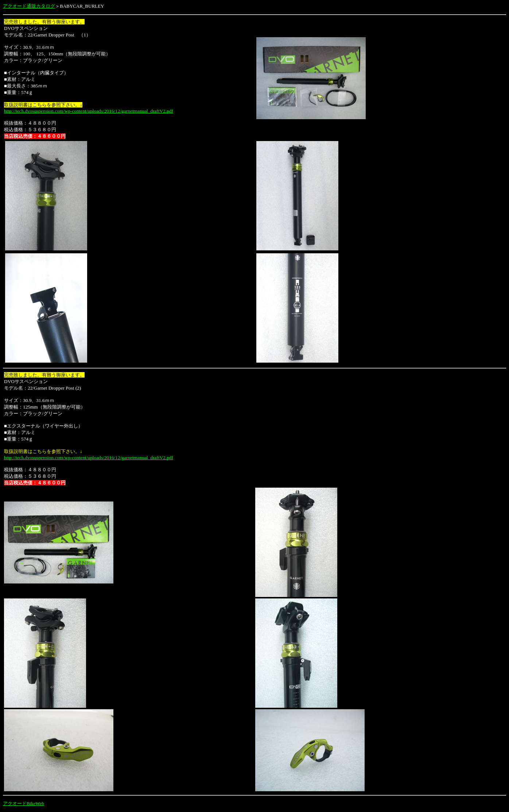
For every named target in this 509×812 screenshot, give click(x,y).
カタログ (46, 6)
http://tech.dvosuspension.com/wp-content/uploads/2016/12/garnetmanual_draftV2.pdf (89, 111)
